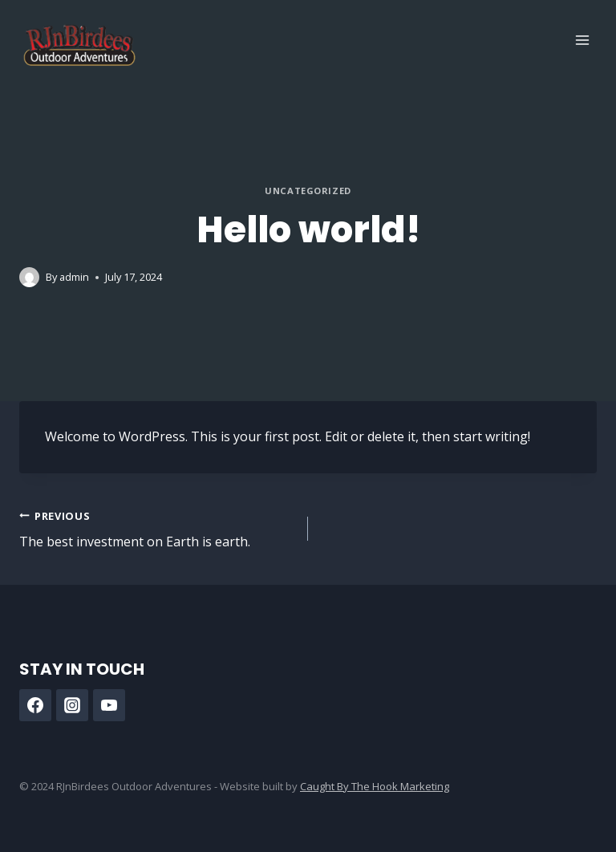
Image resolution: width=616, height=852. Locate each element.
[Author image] (29, 277)
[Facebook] (35, 705)
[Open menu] (582, 40)
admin (74, 277)
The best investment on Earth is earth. (157, 528)
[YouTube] (109, 705)
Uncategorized (308, 191)
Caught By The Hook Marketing (375, 786)
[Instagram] (72, 705)
